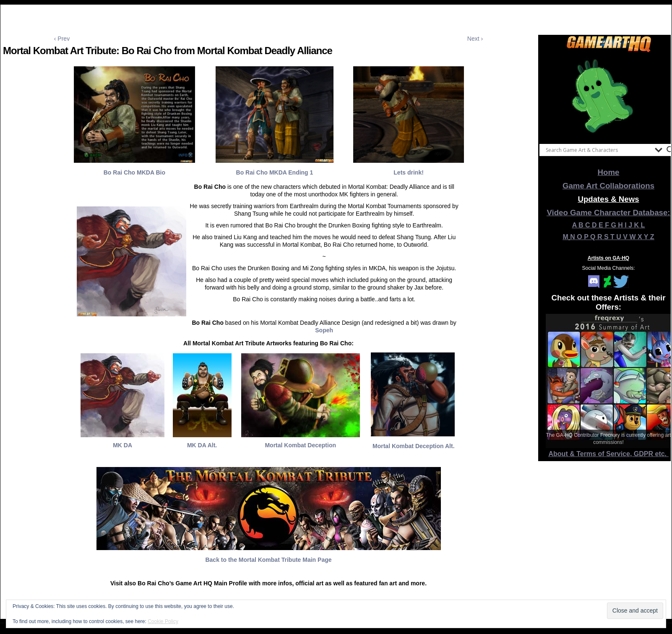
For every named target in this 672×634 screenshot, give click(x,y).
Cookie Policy (163, 621)
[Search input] (598, 150)
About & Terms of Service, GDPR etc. (609, 454)
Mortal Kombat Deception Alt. (414, 446)
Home (609, 172)
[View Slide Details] (609, 96)
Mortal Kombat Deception (300, 445)
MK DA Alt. (202, 445)
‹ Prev (62, 39)
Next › (475, 39)
